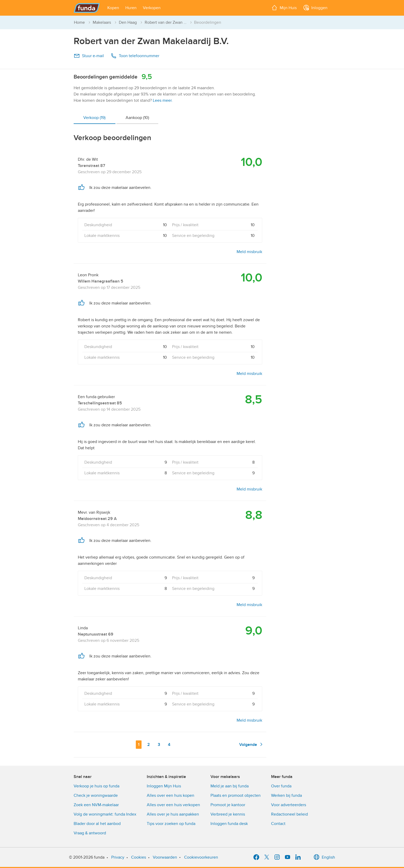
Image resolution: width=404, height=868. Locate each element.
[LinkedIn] (298, 857)
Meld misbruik (249, 252)
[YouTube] (288, 857)
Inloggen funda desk (229, 824)
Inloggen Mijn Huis (164, 786)
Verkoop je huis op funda (96, 786)
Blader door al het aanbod (97, 824)
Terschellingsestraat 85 (100, 403)
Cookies (139, 857)
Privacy (118, 857)
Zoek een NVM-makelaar (96, 805)
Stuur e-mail (89, 56)
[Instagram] (277, 857)
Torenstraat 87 (92, 166)
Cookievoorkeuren (201, 857)
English (324, 857)
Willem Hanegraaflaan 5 (101, 281)
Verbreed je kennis (228, 814)
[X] (267, 857)
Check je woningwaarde (96, 795)
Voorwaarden (165, 857)
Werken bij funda (286, 795)
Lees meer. (163, 100)
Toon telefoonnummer (135, 56)
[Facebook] (256, 857)
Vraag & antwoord (90, 833)
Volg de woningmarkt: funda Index (105, 814)
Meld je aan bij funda (230, 786)
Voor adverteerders (289, 805)
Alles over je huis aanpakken (173, 814)
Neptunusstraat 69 (96, 634)
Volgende (252, 744)
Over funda (281, 786)
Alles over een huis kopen (171, 795)
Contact (278, 824)
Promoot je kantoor (228, 805)
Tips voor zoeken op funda (171, 824)
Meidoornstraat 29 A (97, 519)
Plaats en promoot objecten (236, 795)
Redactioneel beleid (289, 814)
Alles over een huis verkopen (173, 805)
